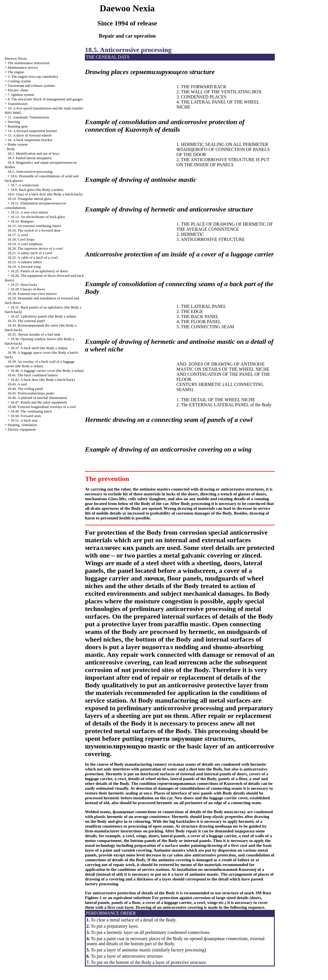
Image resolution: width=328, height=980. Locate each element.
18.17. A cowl (18, 235)
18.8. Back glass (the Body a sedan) (37, 190)
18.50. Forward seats (26, 416)
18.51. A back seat (24, 420)
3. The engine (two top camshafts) (33, 76)
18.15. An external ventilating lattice (34, 226)
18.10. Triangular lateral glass (29, 199)
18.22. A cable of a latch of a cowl (33, 257)
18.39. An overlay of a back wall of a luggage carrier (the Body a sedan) (40, 364)
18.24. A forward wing (24, 266)
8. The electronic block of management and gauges (45, 99)
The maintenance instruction (29, 63)
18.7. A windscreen (25, 185)
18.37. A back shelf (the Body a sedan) (39, 348)
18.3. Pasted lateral (29, 158)
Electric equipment (22, 429)
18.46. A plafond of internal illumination (37, 398)
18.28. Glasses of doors (28, 289)
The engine (16, 72)
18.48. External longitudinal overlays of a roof (41, 407)
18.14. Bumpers (22, 221)
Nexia (16, 58)
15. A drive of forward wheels (30, 135)
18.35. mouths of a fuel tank (34, 334)
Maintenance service (23, 67)
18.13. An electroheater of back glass (38, 217)
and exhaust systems (31, 86)
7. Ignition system (21, 95)
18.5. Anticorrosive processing (30, 171)
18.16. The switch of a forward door (34, 230)
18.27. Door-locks (24, 285)
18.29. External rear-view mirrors (32, 294)
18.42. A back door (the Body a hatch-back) (43, 380)
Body (11, 149)
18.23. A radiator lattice (25, 262)
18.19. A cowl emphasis (25, 244)
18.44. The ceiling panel (25, 389)
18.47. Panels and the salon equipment (39, 402)
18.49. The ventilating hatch (31, 411)
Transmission (18, 104)
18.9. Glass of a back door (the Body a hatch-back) (45, 194)
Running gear (18, 126)
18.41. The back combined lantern (32, 375)
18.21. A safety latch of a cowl (30, 253)
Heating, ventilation (22, 425)
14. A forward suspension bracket (32, 131)
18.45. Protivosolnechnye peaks (31, 393)
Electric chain (18, 90)
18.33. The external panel (26, 321)
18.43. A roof (17, 384)
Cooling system (19, 81)
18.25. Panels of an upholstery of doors (39, 271)
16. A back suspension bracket (30, 140)
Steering (14, 122)
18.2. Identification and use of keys (33, 153)
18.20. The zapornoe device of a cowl (35, 248)
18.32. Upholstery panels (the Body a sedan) (43, 316)
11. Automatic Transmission (28, 117)
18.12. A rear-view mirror (29, 212)
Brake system (18, 144)
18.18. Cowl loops (21, 239)
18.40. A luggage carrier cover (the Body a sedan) (47, 371)
